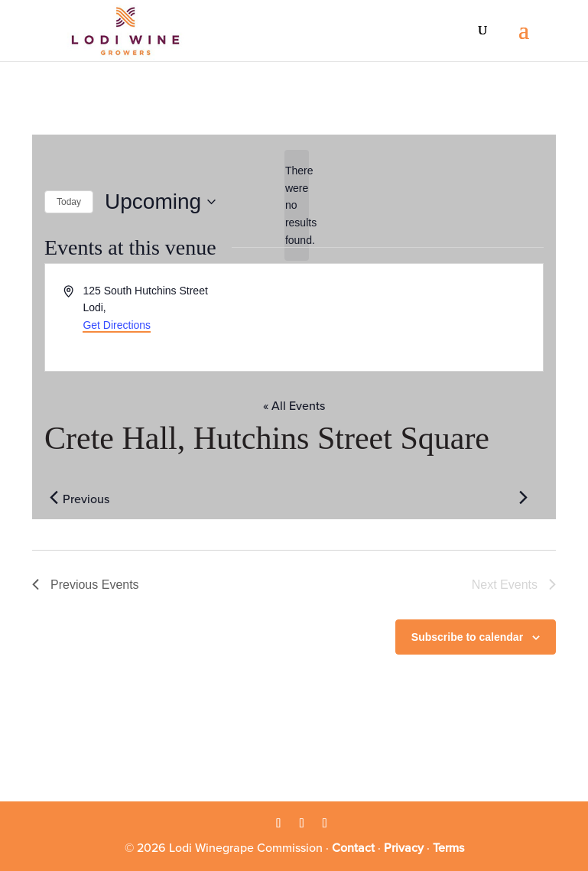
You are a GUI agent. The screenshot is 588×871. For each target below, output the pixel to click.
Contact (353, 848)
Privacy (404, 848)
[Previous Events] (54, 498)
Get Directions (117, 325)
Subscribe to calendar (467, 637)
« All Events (294, 406)
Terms (448, 848)
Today (69, 202)
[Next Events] (523, 498)
